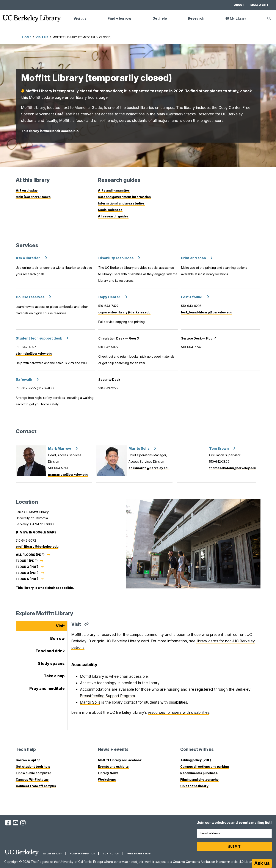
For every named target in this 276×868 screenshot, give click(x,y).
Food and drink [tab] (50, 651)
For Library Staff (139, 854)
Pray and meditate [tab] (47, 688)
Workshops (107, 779)
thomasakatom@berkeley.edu (233, 468)
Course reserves (30, 297)
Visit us (80, 18)
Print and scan (194, 258)
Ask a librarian (28, 258)
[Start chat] (262, 864)
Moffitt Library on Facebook (120, 760)
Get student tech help (33, 767)
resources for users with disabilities (179, 712)
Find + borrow (119, 18)
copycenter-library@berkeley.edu (124, 312)
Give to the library (194, 786)
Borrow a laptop (28, 760)
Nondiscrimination (82, 854)
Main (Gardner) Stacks (33, 197)
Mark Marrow (60, 449)
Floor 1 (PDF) (27, 561)
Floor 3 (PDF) (27, 567)
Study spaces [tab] (51, 663)
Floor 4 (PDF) (27, 573)
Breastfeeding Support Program (107, 696)
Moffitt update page (46, 97)
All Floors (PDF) (30, 555)
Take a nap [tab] (54, 676)
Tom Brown (219, 449)
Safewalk (24, 380)
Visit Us (42, 37)
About (239, 5)
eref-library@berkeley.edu (37, 546)
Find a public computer (33, 773)
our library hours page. (89, 97)
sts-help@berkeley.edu (34, 353)
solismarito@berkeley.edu (149, 468)
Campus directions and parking (205, 767)
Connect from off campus (36, 786)
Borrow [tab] (57, 638)
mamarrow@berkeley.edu (68, 474)
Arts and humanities (114, 190)
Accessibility (53, 854)
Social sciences (110, 210)
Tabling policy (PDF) (196, 760)
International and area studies (121, 203)
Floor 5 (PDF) (27, 579)
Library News (108, 773)
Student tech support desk (39, 338)
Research (196, 18)
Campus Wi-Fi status (32, 779)
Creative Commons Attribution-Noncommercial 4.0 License (214, 862)
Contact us (111, 854)
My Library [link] (238, 20)
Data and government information (124, 197)
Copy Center (110, 297)
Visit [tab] (60, 626)
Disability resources (116, 258)
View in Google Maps (37, 532)
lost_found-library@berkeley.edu (207, 312)
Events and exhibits (113, 767)
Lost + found (192, 297)
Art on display (27, 190)
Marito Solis (139, 449)
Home (27, 37)
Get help (160, 18)
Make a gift (260, 5)
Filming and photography (199, 779)
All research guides (113, 216)
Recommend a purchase (199, 773)
